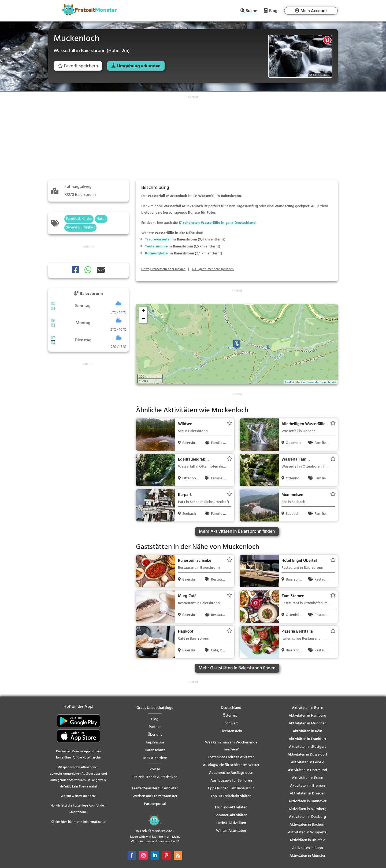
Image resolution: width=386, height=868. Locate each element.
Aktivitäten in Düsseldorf (307, 755)
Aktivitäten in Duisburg (307, 817)
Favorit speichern (78, 66)
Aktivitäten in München (308, 723)
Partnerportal (155, 804)
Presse (155, 769)
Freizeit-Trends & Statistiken (155, 777)
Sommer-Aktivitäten (231, 815)
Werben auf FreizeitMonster (155, 796)
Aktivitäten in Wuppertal (308, 832)
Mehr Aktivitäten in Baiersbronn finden (237, 532)
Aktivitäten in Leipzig (308, 762)
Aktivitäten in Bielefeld (307, 840)
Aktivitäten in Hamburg (307, 716)
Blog (273, 11)
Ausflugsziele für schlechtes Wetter (231, 765)
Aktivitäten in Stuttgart (307, 747)
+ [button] (143, 311)
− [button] (143, 319)
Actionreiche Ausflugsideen (231, 773)
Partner (155, 727)
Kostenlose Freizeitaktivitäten (231, 757)
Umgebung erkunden (139, 66)
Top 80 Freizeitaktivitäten (231, 796)
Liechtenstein (231, 731)
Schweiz (231, 723)
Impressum (155, 743)
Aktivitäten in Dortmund (307, 770)
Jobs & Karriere (155, 758)
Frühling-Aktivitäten (231, 807)
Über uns (155, 735)
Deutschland (231, 708)
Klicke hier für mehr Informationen (79, 822)
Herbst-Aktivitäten (231, 823)
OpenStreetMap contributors (318, 382)
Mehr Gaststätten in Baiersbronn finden (237, 668)
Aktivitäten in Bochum (307, 825)
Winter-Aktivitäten (231, 831)
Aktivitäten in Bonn (308, 848)
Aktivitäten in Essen (308, 778)
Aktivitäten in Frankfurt (307, 739)
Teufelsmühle (156, 247)
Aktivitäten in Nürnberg (307, 809)
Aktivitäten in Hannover (307, 801)
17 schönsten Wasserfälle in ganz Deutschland (217, 223)
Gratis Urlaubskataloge (155, 708)
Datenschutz (155, 750)
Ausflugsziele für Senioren (231, 781)
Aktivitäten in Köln (307, 731)
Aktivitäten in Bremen (307, 786)
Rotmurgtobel (157, 254)
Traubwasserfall (158, 240)
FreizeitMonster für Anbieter (155, 788)
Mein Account (314, 11)
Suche (251, 11)
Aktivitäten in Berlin (308, 708)
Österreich (231, 716)
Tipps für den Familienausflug (231, 788)
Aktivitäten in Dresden (308, 794)
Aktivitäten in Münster (307, 856)
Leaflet (290, 382)
